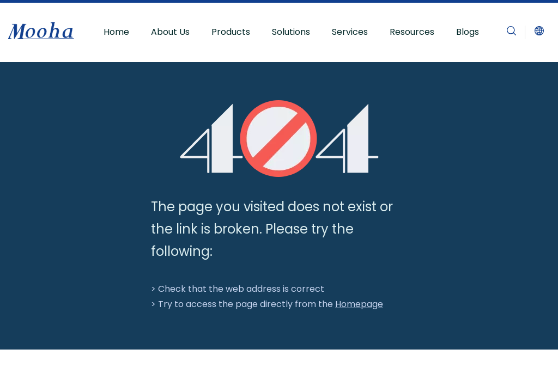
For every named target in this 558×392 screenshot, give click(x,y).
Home (116, 32)
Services (350, 32)
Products (231, 32)
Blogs (468, 32)
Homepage (359, 304)
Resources (412, 32)
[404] (279, 139)
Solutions (291, 32)
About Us (170, 32)
